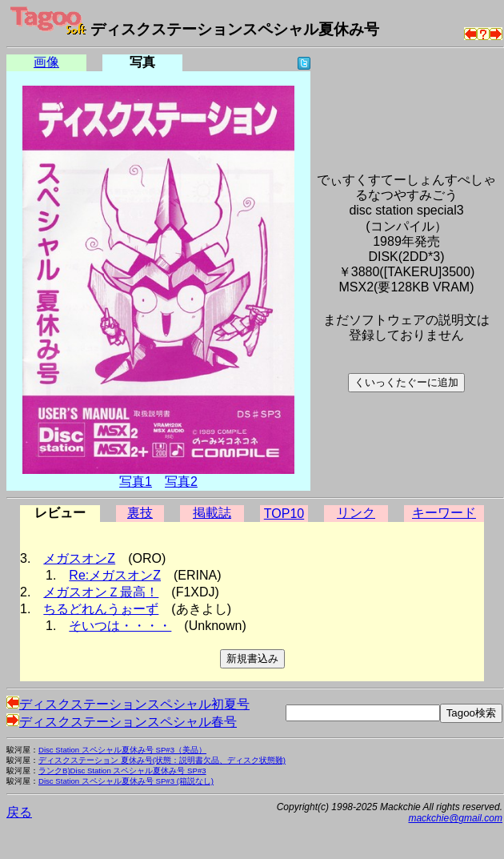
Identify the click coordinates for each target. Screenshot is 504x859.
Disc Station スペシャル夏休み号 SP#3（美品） (122, 750)
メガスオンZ (79, 558)
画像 (46, 62)
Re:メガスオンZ (115, 575)
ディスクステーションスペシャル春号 (122, 722)
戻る (19, 812)
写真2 (181, 482)
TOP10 (284, 514)
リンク (356, 513)
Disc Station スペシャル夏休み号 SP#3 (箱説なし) (126, 781)
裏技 (140, 513)
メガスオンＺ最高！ (101, 592)
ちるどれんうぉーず (101, 609)
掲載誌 (212, 513)
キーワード (444, 513)
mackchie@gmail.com (455, 818)
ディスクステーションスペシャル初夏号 (128, 704)
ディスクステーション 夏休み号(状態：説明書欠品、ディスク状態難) (162, 760)
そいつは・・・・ (120, 626)
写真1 (136, 482)
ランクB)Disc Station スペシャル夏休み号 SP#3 (122, 771)
